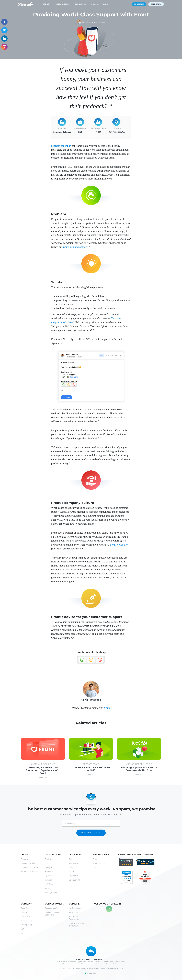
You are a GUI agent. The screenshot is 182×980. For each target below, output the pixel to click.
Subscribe (139, 4)
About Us (24, 908)
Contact (24, 912)
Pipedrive (49, 876)
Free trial (156, 4)
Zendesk (48, 859)
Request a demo (99, 863)
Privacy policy (26, 920)
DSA (22, 929)
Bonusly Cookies (119, 545)
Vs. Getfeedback (75, 908)
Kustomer (49, 880)
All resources (74, 863)
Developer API (74, 880)
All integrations (51, 892)
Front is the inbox (61, 146)
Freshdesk (49, 872)
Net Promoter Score (29, 872)
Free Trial (97, 867)
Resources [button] (80, 4)
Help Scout (49, 884)
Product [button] (46, 4)
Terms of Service (27, 916)
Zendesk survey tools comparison (77, 924)
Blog (105, 4)
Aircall (47, 888)
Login (23, 933)
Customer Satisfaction (30, 863)
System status (91, 973)
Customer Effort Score (30, 867)
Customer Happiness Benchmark (53, 913)
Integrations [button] (63, 4)
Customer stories (52, 908)
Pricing (95, 4)
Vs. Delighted (74, 912)
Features (24, 859)
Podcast (72, 872)
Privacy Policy (99, 968)
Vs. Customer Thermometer (74, 918)
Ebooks (72, 867)
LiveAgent (49, 867)
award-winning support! (75, 247)
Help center (73, 876)
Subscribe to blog (91, 833)
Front (107, 708)
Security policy (26, 925)
